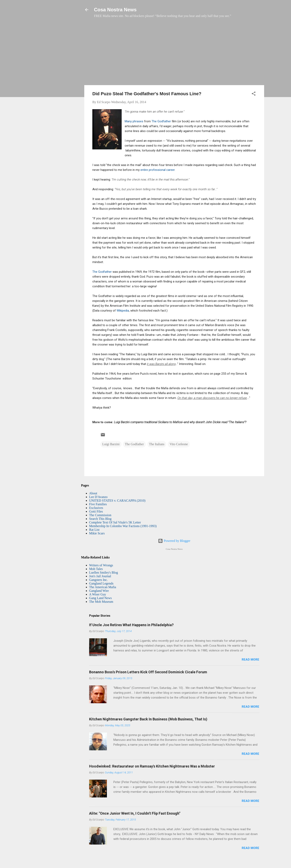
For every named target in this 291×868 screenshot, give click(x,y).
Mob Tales (96, 569)
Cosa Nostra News (115, 10)
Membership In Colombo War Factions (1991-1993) (123, 526)
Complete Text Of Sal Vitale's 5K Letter (115, 522)
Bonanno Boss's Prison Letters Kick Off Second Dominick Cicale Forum (148, 672)
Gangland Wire (99, 591)
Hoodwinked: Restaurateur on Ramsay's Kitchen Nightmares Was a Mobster (152, 766)
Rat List (94, 530)
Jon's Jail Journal (100, 576)
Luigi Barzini (111, 444)
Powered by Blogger (174, 541)
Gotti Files (96, 511)
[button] (254, 94)
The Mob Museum (101, 602)
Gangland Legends (101, 583)
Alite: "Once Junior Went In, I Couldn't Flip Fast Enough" (135, 813)
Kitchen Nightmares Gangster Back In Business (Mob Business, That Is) (148, 719)
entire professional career (158, 170)
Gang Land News (100, 598)
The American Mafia (103, 587)
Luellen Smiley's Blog (103, 572)
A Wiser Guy (98, 594)
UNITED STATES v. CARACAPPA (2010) (117, 501)
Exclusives (96, 508)
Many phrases (134, 121)
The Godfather (161, 121)
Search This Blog (100, 519)
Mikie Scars (97, 533)
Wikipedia (123, 311)
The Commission (100, 515)
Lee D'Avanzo (98, 497)
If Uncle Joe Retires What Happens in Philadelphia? (131, 625)
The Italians (157, 444)
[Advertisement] (174, 54)
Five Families (98, 504)
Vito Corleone (179, 444)
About (93, 493)
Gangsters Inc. (98, 580)
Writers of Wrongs (101, 565)
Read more (250, 660)
